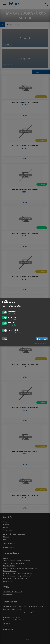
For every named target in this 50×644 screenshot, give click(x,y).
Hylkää (4, 339)
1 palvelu (12, 325)
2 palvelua (12, 314)
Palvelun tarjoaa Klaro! (41, 343)
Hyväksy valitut (42, 339)
